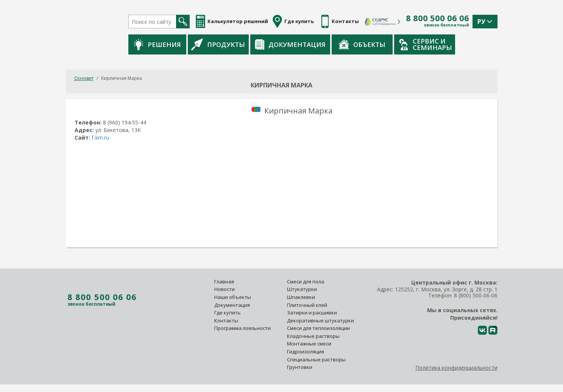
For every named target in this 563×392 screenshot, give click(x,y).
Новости (225, 289)
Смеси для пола (306, 282)
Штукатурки (302, 289)
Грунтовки (300, 367)
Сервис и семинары (426, 44)
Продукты (218, 44)
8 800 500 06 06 (437, 18)
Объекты (362, 44)
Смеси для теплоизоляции (318, 328)
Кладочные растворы (313, 336)
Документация (290, 44)
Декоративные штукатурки (320, 320)
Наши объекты (233, 297)
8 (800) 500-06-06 (476, 295)
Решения (157, 44)
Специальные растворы (316, 359)
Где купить (228, 313)
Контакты (226, 320)
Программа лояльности (243, 328)
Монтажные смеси (309, 344)
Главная (224, 282)
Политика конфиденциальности (456, 368)
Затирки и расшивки (312, 313)
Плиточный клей (308, 305)
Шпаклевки (301, 297)
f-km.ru (100, 138)
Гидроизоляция (306, 352)
